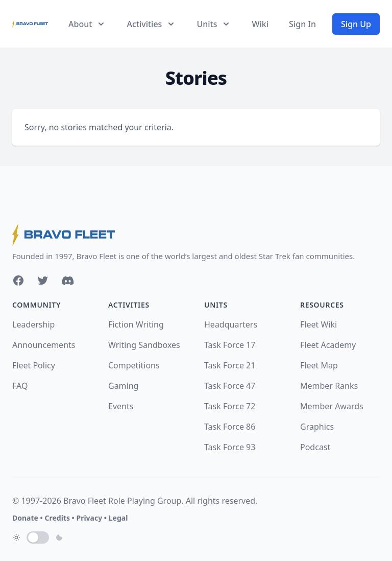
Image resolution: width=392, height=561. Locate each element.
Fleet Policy (34, 365)
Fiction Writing (136, 324)
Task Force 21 (230, 365)
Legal (118, 518)
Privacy (89, 518)
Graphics (317, 427)
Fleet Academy (328, 345)
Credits (57, 518)
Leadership (33, 324)
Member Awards (332, 406)
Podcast (315, 447)
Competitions (134, 365)
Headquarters (231, 324)
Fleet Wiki (318, 324)
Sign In (302, 24)
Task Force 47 (230, 386)
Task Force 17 (230, 345)
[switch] (38, 537)
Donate (25, 518)
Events (121, 406)
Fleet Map (319, 365)
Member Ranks (329, 386)
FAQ (20, 386)
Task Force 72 (230, 406)
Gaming (123, 386)
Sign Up (356, 24)
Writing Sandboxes (144, 345)
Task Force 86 (230, 427)
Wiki (260, 24)
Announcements (44, 345)
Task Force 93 (230, 447)
